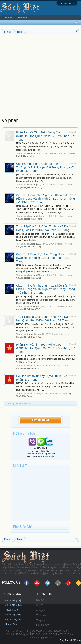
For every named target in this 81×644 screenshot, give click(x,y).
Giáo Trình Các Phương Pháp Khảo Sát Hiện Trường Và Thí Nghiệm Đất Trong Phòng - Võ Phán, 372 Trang (46, 289)
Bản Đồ (40, 600)
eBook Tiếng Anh (13, 605)
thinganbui (32, 334)
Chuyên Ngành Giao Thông (29, 187)
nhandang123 (34, 185)
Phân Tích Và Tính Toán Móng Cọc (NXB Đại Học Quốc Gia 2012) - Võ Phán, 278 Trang (46, 136)
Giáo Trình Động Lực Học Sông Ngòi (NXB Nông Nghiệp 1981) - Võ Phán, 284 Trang (42, 258)
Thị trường (42, 615)
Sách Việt (49, 456)
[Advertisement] (40, 77)
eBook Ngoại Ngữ (14, 615)
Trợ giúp (40, 620)
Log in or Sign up (67, 3)
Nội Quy (40, 610)
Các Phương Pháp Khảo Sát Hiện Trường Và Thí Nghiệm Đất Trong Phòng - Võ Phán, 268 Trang (45, 167)
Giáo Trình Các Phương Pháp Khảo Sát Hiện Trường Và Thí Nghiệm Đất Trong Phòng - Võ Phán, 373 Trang (46, 199)
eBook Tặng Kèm (14, 619)
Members (23, 18)
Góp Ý (40, 605)
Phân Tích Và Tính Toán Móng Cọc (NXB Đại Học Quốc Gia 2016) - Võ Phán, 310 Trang (46, 348)
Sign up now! (40, 420)
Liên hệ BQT (43, 625)
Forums (9, 18)
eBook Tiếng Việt (13, 600)
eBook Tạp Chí (12, 610)
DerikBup (32, 153)
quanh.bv (32, 366)
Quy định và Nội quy (70, 640)
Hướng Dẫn (11, 624)
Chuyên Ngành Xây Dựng (29, 247)
